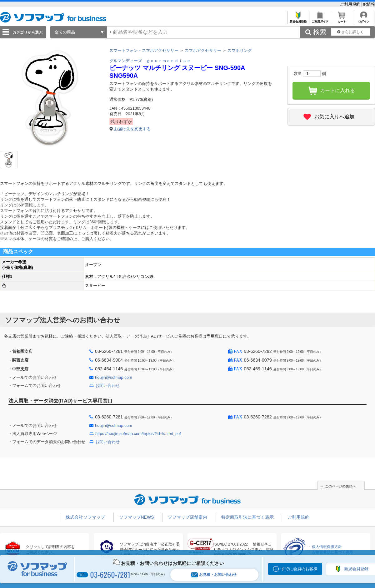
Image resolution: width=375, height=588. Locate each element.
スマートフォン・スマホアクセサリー (144, 50)
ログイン (364, 20)
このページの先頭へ (340, 486)
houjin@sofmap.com (114, 377)
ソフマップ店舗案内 (187, 517)
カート (342, 20)
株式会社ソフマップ (85, 517)
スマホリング (240, 50)
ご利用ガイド (320, 20)
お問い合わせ (107, 385)
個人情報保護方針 (327, 547)
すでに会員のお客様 (299, 569)
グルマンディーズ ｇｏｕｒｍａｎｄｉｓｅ (150, 61)
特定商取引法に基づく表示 (247, 517)
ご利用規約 (351, 4)
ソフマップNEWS (137, 517)
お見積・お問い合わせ (214, 575)
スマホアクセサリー (203, 50)
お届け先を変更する (132, 129)
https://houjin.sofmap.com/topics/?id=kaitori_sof (138, 434)
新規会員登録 (298, 20)
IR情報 (369, 4)
